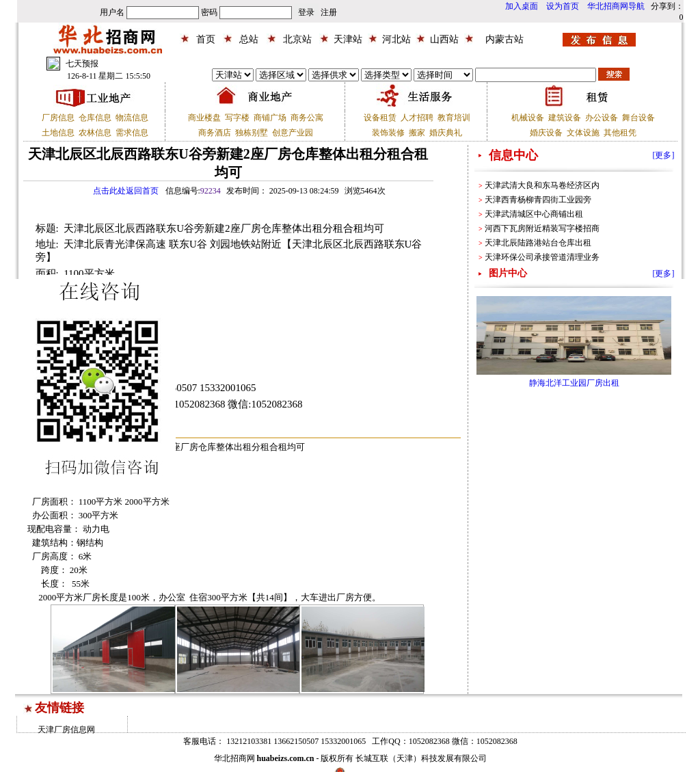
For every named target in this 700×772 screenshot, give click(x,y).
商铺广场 (270, 118)
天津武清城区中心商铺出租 (534, 214)
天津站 (348, 39)
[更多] (664, 155)
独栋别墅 (252, 133)
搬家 (417, 133)
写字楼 (237, 118)
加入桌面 (522, 6)
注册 (329, 12)
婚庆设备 (546, 133)
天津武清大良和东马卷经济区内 (542, 185)
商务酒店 (215, 133)
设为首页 (563, 6)
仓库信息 (95, 118)
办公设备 (602, 118)
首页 (206, 39)
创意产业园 (293, 133)
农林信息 (95, 133)
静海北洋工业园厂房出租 (574, 383)
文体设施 (583, 133)
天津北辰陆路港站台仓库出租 (538, 243)
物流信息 (132, 118)
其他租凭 (620, 133)
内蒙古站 (504, 39)
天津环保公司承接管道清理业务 (542, 257)
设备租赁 (380, 118)
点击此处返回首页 (126, 191)
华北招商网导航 (616, 6)
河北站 (396, 39)
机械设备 (528, 118)
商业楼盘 (204, 118)
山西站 (444, 39)
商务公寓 (307, 118)
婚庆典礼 (446, 133)
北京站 (297, 39)
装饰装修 (388, 133)
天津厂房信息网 (66, 730)
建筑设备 (565, 118)
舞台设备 (638, 118)
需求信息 (132, 133)
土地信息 (58, 133)
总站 (249, 39)
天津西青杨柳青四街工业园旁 (538, 200)
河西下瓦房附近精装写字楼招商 (542, 228)
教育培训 (454, 118)
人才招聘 (417, 118)
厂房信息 (58, 118)
